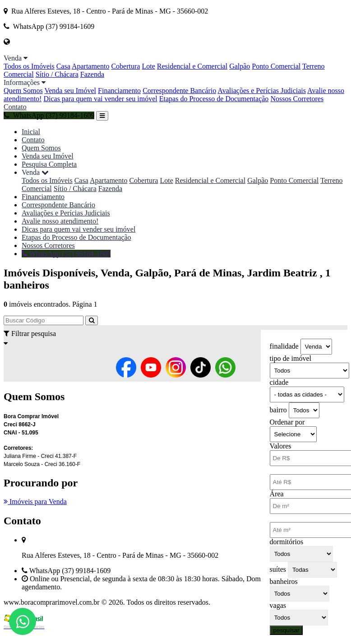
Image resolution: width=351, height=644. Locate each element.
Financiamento (119, 91)
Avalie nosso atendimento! (60, 221)
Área (277, 494)
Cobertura (125, 66)
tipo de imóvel (291, 358)
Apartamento (91, 66)
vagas (278, 605)
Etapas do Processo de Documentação (214, 99)
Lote (148, 66)
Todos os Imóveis (29, 66)
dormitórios (287, 542)
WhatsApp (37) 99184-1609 (49, 115)
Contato (15, 107)
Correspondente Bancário (179, 91)
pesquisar (286, 630)
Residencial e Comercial (192, 66)
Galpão (240, 66)
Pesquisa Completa (49, 164)
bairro (278, 410)
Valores (281, 446)
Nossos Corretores (297, 99)
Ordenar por (287, 422)
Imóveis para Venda (35, 502)
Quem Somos (23, 91)
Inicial (31, 132)
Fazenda (92, 74)
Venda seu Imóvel (70, 91)
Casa (63, 66)
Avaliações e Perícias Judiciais (262, 91)
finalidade (284, 346)
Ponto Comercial (276, 66)
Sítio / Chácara (57, 74)
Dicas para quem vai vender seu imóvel (100, 99)
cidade (279, 382)
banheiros (284, 581)
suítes (278, 569)
